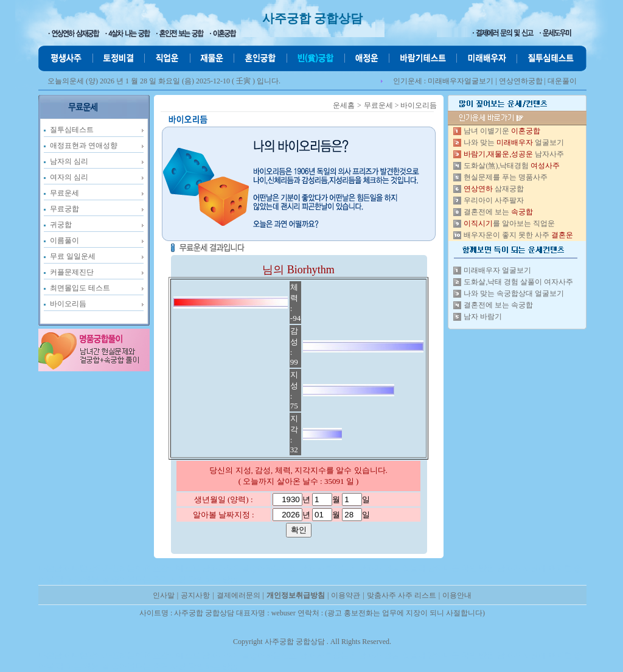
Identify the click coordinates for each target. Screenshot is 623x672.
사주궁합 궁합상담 (312, 18)
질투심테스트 (72, 130)
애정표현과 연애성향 (84, 145)
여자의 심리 (69, 177)
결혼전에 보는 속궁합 (498, 305)
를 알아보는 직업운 (509, 223)
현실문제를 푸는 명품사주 (506, 177)
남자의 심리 (69, 161)
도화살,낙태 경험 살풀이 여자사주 (518, 282)
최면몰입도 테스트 (80, 288)
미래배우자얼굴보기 (461, 81)
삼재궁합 (494, 189)
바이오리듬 (68, 304)
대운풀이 (562, 81)
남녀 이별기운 (502, 131)
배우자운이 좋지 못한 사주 (518, 235)
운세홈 (344, 105)
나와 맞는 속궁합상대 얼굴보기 (514, 293)
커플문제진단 (72, 272)
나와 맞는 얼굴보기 (514, 142)
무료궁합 (64, 209)
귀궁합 (61, 225)
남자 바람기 (483, 317)
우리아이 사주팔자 (494, 200)
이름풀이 (64, 240)
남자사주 (514, 154)
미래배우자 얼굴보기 (497, 270)
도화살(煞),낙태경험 (512, 166)
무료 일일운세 (73, 256)
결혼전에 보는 (498, 212)
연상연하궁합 (521, 81)
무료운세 (64, 193)
